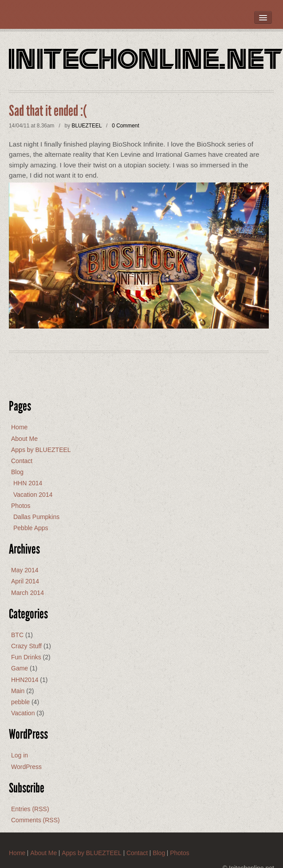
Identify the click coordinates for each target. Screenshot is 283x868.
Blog (17, 472)
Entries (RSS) (30, 809)
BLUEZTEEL (86, 126)
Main (18, 691)
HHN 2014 (28, 483)
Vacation (23, 713)
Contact (22, 461)
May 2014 (25, 570)
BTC (17, 635)
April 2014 (25, 581)
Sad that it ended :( (48, 111)
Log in (20, 755)
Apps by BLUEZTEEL (41, 450)
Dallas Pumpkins (36, 517)
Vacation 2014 (33, 495)
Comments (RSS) (35, 820)
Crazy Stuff (26, 646)
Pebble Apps (31, 528)
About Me (24, 439)
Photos (21, 506)
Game (20, 668)
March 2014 (28, 593)
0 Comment (125, 126)
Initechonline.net (146, 61)
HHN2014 (25, 680)
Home (19, 427)
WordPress (26, 767)
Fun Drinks (26, 657)
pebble (20, 702)
